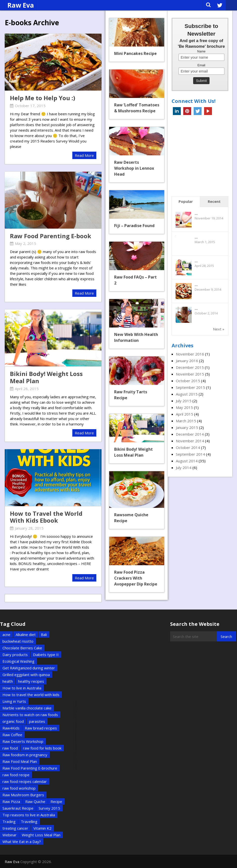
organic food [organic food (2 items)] (13, 721)
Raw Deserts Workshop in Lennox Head (134, 168)
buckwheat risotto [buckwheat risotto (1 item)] (18, 641)
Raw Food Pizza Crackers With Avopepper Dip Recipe (136, 578)
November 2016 (190, 354)
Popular (186, 201)
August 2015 (187, 394)
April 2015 (184, 414)
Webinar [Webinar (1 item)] (10, 835)
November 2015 (190, 374)
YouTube (208, 111)
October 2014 (188, 447)
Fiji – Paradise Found (134, 226)
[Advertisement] (204, 157)
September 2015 (190, 387)
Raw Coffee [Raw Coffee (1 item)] (12, 735)
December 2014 (190, 434)
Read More (84, 155)
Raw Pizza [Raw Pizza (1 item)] (11, 801)
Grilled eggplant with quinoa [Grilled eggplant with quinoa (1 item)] (26, 675)
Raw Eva (21, 5)
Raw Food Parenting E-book (51, 236)
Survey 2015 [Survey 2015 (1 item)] (49, 808)
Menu (231, 5)
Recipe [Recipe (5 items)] (56, 801)
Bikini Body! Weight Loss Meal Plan (46, 377)
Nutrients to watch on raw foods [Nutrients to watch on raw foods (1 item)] (30, 715)
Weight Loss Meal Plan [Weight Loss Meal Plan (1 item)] (41, 835)
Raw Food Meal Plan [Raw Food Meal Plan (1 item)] (20, 761)
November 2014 (190, 441)
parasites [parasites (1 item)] (37, 721)
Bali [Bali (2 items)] (44, 634)
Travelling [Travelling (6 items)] (29, 821)
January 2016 (187, 361)
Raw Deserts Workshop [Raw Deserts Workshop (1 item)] (23, 741)
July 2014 (184, 468)
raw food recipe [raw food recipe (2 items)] (16, 775)
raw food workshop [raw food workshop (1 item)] (19, 788)
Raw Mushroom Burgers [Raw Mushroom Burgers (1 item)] (23, 795)
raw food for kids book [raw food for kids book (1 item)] (42, 748)
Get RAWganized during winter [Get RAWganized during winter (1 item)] (29, 668)
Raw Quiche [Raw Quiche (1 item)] (35, 801)
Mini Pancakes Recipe (135, 53)
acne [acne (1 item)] (6, 634)
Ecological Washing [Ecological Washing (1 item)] (18, 661)
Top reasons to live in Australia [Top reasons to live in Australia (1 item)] (29, 815)
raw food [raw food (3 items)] (10, 748)
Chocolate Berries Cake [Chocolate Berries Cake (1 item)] (22, 648)
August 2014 (187, 461)
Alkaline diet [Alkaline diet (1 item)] (26, 634)
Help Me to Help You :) (43, 98)
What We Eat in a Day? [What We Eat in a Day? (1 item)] (22, 842)
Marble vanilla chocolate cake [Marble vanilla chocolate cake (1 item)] (27, 708)
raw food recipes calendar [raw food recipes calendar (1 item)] (25, 781)
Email (201, 65)
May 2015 (184, 407)
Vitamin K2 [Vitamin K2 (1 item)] (42, 828)
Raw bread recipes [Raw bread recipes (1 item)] (41, 728)
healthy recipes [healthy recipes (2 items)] (31, 681)
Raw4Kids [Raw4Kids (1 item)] (11, 728)
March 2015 (186, 421)
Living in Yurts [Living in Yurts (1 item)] (14, 701)
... (196, 213)
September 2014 (190, 454)
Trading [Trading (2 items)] (9, 821)
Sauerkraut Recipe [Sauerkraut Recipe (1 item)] (18, 808)
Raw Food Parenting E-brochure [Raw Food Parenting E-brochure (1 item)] (30, 768)
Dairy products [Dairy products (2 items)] (15, 655)
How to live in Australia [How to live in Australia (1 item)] (22, 688)
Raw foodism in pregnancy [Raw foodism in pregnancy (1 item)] (25, 755)
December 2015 (190, 367)
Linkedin (177, 111)
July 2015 (184, 401)
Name (201, 51)
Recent (214, 201)
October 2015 (188, 381)
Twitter (198, 111)
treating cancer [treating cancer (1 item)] (15, 828)
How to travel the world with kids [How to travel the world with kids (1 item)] (31, 695)
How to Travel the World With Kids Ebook (46, 517)
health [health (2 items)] (8, 681)
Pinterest (187, 111)
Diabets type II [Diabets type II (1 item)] (46, 655)
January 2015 (187, 427)
